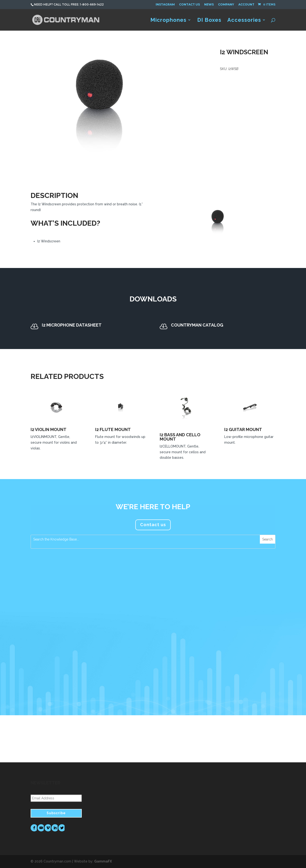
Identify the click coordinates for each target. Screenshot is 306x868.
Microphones (168, 21)
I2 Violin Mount (49, 429)
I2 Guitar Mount (243, 429)
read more (45, 678)
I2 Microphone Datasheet (72, 325)
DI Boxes (209, 21)
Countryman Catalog (197, 325)
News (209, 4)
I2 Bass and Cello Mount (180, 437)
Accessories (244, 21)
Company (226, 4)
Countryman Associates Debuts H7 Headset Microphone (65, 620)
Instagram (165, 4)
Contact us (153, 525)
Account (246, 4)
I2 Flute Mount (113, 429)
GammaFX (103, 861)
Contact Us (189, 4)
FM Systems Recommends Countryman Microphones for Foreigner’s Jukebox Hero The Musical (240, 623)
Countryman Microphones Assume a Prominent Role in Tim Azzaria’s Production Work (154, 623)
